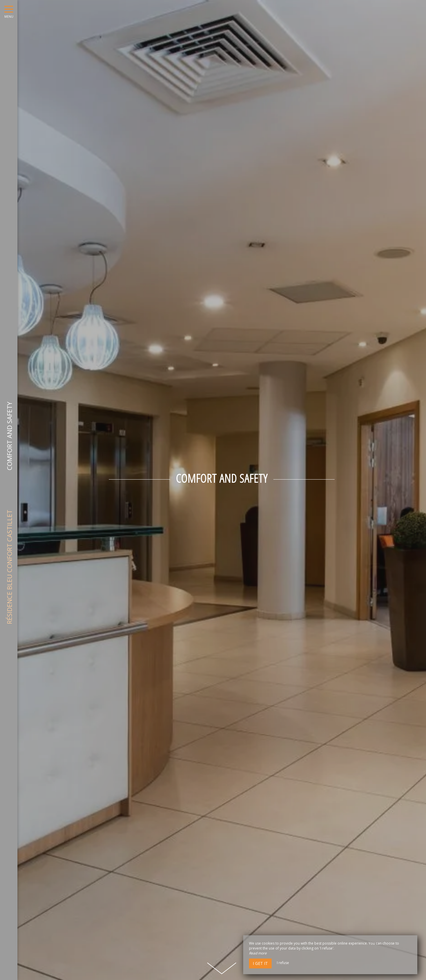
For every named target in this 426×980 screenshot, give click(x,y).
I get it (260, 963)
